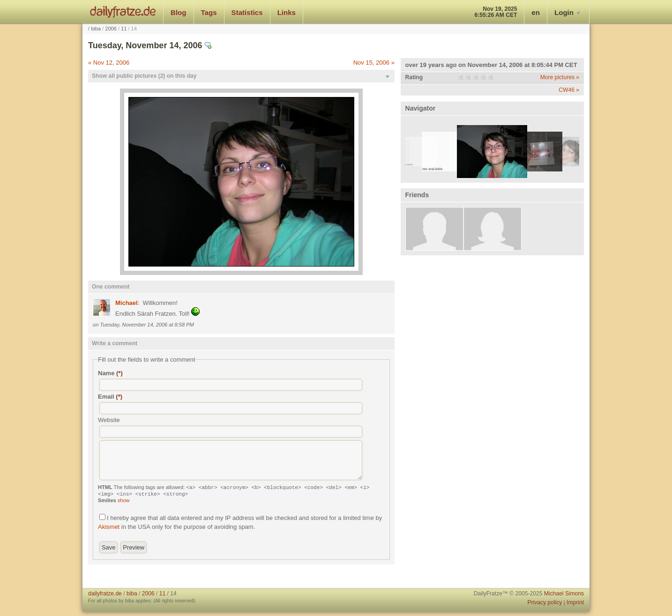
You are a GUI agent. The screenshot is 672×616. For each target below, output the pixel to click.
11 (124, 29)
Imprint (575, 602)
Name (110, 373)
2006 (111, 29)
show (124, 500)
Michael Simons (564, 594)
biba (96, 29)
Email (110, 397)
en (536, 12)
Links (287, 12)
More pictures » (560, 77)
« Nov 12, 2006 (109, 63)
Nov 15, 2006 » (374, 63)
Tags (209, 12)
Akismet (109, 527)
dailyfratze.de (123, 12)
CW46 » (569, 90)
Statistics (247, 12)
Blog (179, 12)
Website (109, 420)
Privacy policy (545, 602)
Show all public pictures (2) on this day (144, 76)
